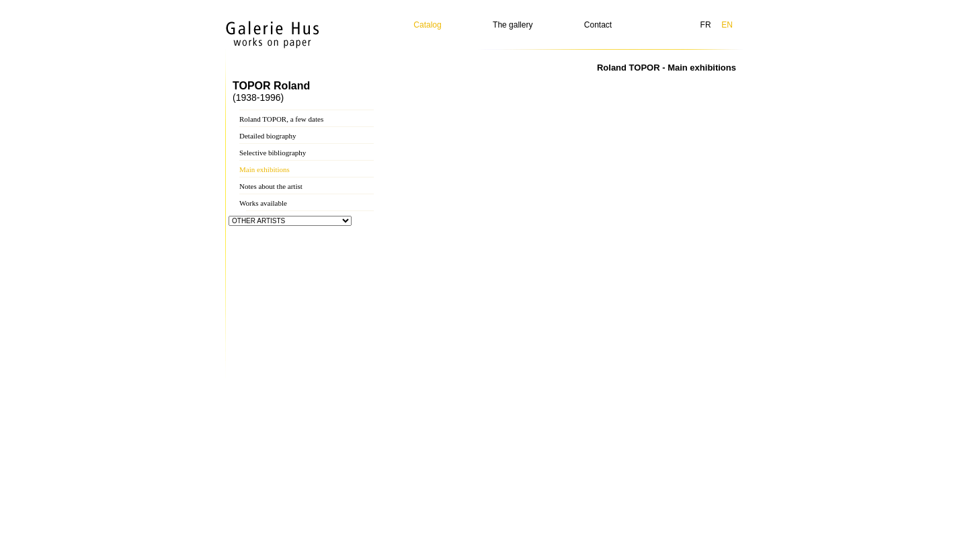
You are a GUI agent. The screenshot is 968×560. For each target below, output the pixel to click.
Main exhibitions (265, 169)
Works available (263, 203)
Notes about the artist (271, 186)
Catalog (427, 25)
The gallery (513, 25)
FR (706, 25)
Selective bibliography (273, 153)
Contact (598, 25)
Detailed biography (268, 136)
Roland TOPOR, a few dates (281, 119)
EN (727, 25)
